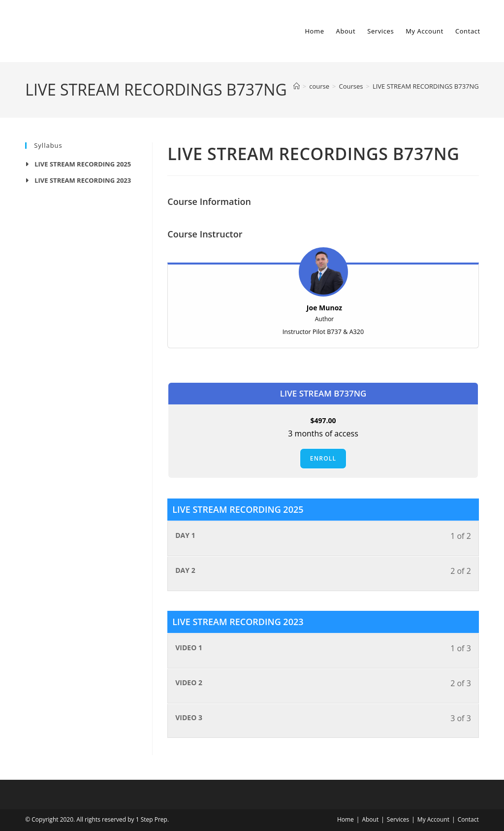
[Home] (297, 86)
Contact (468, 819)
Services (398, 819)
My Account (433, 819)
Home (346, 819)
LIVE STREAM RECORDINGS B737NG (426, 86)
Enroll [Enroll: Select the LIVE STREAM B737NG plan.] (323, 458)
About (370, 819)
